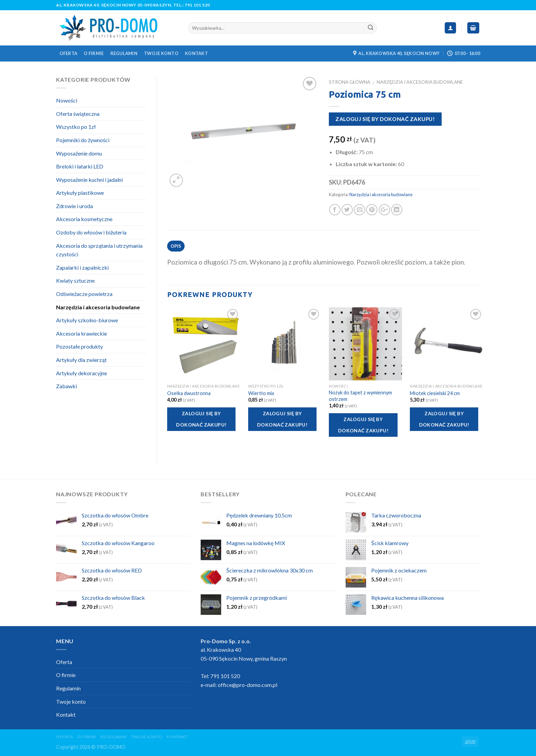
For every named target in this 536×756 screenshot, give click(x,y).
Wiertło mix (261, 393)
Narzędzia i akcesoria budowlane (420, 82)
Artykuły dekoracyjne (82, 373)
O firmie (94, 53)
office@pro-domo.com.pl (247, 685)
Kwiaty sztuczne (75, 280)
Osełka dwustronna (189, 393)
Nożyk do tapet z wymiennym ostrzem (360, 396)
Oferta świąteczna (78, 114)
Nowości (67, 100)
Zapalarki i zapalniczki (82, 267)
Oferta (69, 53)
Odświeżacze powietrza (84, 294)
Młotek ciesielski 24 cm (435, 393)
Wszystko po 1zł (76, 127)
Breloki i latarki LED (80, 166)
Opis (176, 246)
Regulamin (124, 53)
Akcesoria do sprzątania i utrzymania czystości (99, 250)
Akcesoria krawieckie (82, 333)
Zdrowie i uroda (75, 206)
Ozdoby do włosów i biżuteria (91, 232)
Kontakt (196, 53)
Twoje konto (161, 53)
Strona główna (350, 82)
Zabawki (66, 386)
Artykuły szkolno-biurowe (87, 320)
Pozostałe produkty (79, 346)
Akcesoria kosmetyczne (84, 219)
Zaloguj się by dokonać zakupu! (385, 119)
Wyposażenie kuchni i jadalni (89, 180)
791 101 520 (197, 5)
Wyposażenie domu (79, 153)
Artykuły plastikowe (80, 193)
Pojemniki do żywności (83, 140)
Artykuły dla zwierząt (81, 360)
